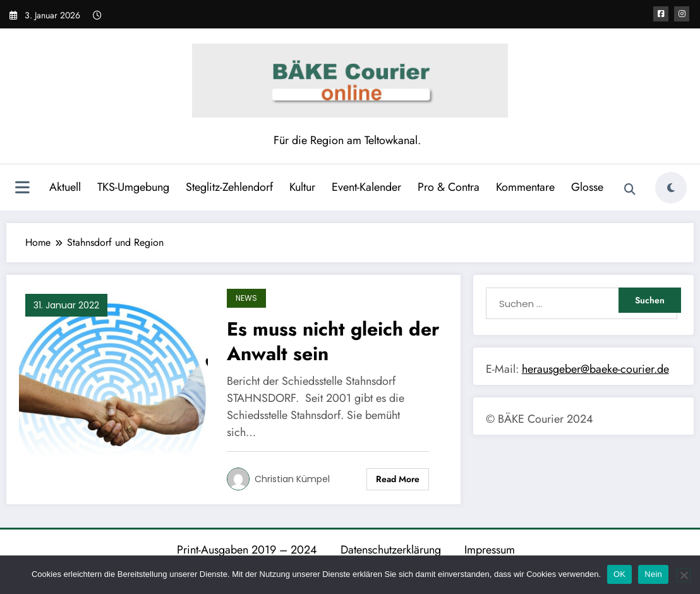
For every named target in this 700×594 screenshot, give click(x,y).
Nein (653, 574)
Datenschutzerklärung (391, 550)
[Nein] (684, 575)
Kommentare (525, 187)
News (246, 298)
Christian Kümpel (292, 479)
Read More (398, 479)
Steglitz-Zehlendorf (229, 187)
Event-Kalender (366, 187)
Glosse (587, 187)
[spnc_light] (671, 188)
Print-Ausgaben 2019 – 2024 (247, 550)
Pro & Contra (449, 187)
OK (619, 574)
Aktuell (65, 187)
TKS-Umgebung (133, 187)
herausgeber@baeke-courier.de (595, 369)
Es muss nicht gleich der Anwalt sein (333, 341)
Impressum (490, 550)
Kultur (302, 187)
